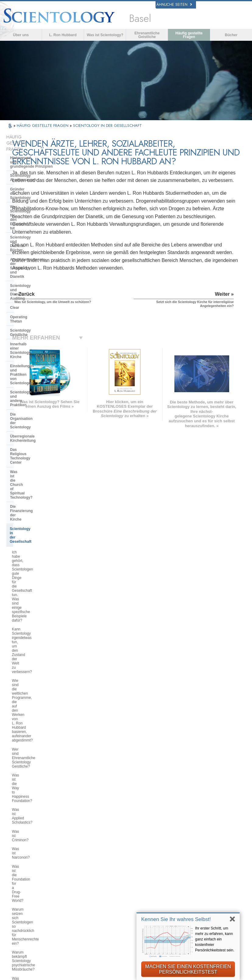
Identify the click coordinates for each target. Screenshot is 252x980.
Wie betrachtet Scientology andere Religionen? (40, 600)
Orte (123, 908)
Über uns (21, 35)
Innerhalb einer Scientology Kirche (34, 253)
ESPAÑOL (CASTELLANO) (76, 874)
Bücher (231, 35)
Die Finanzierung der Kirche (34, 328)
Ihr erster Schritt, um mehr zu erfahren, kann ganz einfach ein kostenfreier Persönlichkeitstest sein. (215, 939)
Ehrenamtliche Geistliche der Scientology (206, 886)
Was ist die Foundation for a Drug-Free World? (40, 465)
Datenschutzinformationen (79, 978)
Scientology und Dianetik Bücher (39, 191)
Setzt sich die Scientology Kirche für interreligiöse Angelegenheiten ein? (39, 584)
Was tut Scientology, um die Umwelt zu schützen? (34, 543)
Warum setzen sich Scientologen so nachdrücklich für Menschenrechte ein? (38, 480)
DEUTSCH (25, 914)
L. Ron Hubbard (63, 35)
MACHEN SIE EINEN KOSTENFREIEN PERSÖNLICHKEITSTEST (188, 969)
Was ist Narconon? (27, 453)
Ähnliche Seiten (174, 5)
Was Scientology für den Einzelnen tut (31, 180)
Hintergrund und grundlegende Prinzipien (31, 148)
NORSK (68, 853)
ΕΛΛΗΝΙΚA (72, 882)
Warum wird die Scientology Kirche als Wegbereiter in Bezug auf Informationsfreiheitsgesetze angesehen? (40, 526)
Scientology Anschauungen (34, 159)
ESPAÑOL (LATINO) (80, 865)
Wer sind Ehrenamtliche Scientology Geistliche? (31, 411)
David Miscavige (198, 867)
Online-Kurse (132, 889)
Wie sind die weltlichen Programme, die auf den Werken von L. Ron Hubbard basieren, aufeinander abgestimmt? (38, 394)
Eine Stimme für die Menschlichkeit (138, 861)
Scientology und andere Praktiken (39, 278)
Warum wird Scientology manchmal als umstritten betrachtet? (40, 626)
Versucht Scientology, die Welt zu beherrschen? (39, 771)
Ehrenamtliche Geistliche (147, 35)
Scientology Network (201, 854)
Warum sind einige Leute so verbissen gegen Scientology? (36, 613)
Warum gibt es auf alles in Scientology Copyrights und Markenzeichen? (34, 712)
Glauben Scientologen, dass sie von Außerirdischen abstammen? (38, 683)
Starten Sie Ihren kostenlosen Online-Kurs (205, 875)
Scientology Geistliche (30, 242)
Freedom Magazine (200, 906)
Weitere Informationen (140, 895)
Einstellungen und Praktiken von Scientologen (38, 267)
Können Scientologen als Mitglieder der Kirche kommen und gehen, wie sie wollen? (41, 655)
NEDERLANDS (30, 907)
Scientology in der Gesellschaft (37, 338)
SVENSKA (71, 859)
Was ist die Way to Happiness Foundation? (36, 424)
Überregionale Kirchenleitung (36, 296)
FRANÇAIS (26, 874)
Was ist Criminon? (27, 445)
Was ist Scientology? (105, 35)
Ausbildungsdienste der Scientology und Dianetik (32, 203)
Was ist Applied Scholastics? (35, 435)
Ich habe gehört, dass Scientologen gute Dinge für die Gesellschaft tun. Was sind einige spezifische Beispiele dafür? (40, 355)
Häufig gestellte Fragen (189, 35)
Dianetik (190, 848)
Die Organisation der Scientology (39, 287)
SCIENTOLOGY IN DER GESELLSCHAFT (107, 126)
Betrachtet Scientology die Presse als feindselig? (39, 640)
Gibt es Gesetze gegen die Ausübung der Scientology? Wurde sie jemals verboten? (40, 729)
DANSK (23, 868)
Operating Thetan (25, 232)
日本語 (21, 888)
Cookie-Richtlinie (125, 978)
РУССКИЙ (25, 895)
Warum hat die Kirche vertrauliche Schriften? (39, 670)
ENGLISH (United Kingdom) (32, 860)
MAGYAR (70, 846)
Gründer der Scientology (32, 169)
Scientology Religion (202, 860)
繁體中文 (23, 901)
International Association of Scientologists (206, 898)
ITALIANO (71, 888)
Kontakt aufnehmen (138, 901)
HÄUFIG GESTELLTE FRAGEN (43, 126)
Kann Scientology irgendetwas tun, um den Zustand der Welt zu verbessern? (40, 374)
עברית (23, 882)
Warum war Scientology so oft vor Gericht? (39, 696)
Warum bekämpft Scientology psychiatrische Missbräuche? (36, 495)
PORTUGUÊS (74, 895)
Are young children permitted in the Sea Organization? (40, 784)
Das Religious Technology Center (39, 305)
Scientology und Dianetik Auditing (40, 214)
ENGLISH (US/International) (33, 849)
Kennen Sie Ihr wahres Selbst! (176, 919)
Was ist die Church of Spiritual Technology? (37, 317)
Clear (15, 223)
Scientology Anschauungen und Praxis (144, 850)
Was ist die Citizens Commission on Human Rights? (38, 508)
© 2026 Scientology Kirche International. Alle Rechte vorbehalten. (75, 973)
